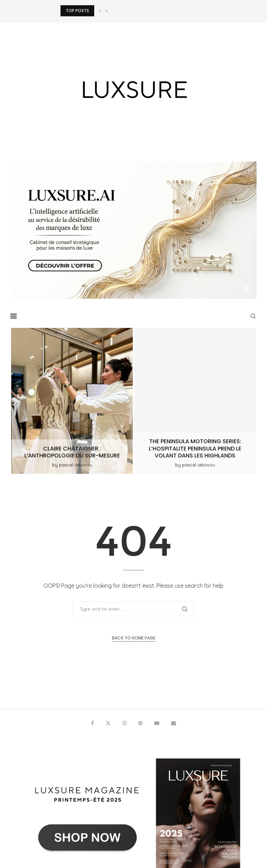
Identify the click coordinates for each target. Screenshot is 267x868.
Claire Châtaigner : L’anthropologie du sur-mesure (72, 452)
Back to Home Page (134, 638)
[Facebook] (92, 723)
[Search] (253, 316)
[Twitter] (108, 723)
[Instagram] (124, 723)
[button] (100, 11)
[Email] (173, 723)
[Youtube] (157, 723)
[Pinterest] (140, 723)
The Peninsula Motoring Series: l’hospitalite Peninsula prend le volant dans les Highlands (195, 449)
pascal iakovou (76, 465)
